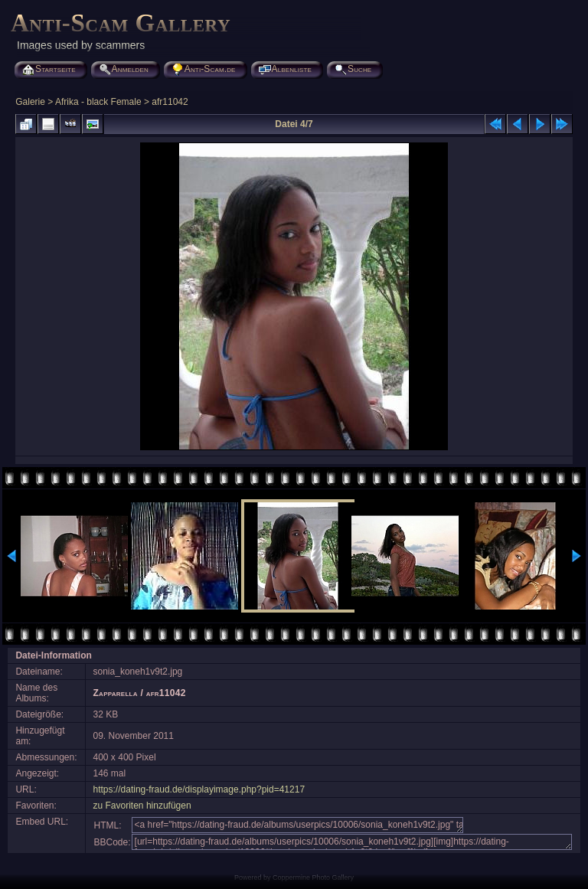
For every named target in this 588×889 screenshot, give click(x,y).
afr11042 (170, 102)
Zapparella (116, 693)
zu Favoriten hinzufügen (142, 806)
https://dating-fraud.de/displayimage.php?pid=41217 (199, 789)
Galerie (30, 102)
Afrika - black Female (98, 102)
